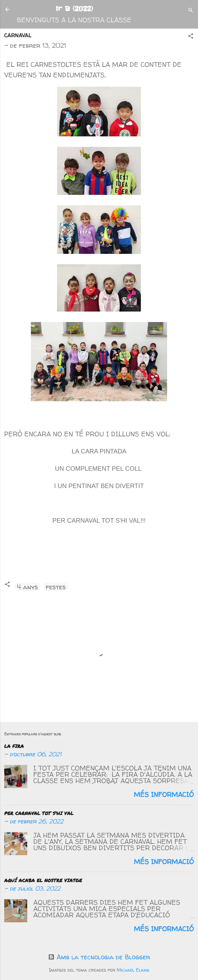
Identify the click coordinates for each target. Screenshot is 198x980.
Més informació (164, 795)
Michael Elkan (133, 970)
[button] (191, 36)
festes (56, 587)
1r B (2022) (74, 9)
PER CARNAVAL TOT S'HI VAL (39, 813)
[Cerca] (191, 11)
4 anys (27, 587)
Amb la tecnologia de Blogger (99, 957)
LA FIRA (14, 746)
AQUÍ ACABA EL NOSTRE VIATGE (43, 880)
